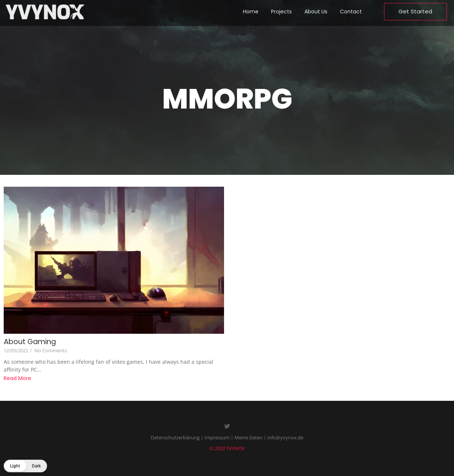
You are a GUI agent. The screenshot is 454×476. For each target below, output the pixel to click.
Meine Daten (248, 437)
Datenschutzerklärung (175, 437)
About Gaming (31, 342)
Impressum (217, 437)
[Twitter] (227, 427)
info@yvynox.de (285, 437)
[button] (25, 466)
